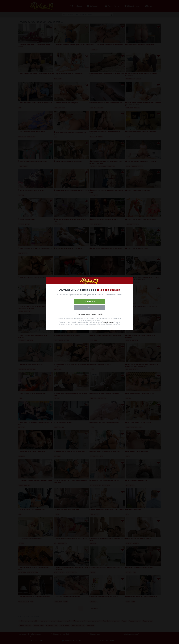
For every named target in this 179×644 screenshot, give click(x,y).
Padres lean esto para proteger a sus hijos (89, 314)
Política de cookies (108, 322)
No (89, 308)
